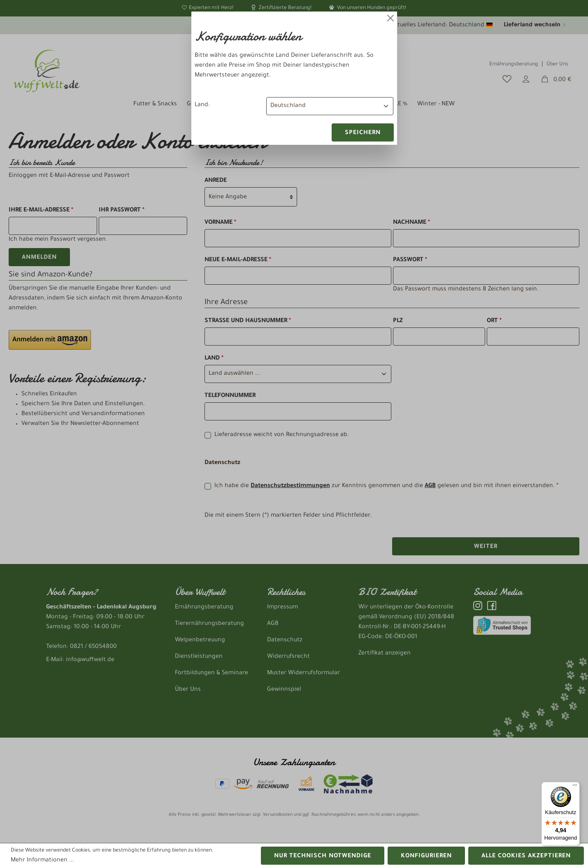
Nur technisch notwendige (323, 856)
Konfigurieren (426, 856)
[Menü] (575, 787)
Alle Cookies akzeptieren (526, 856)
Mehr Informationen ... (42, 861)
